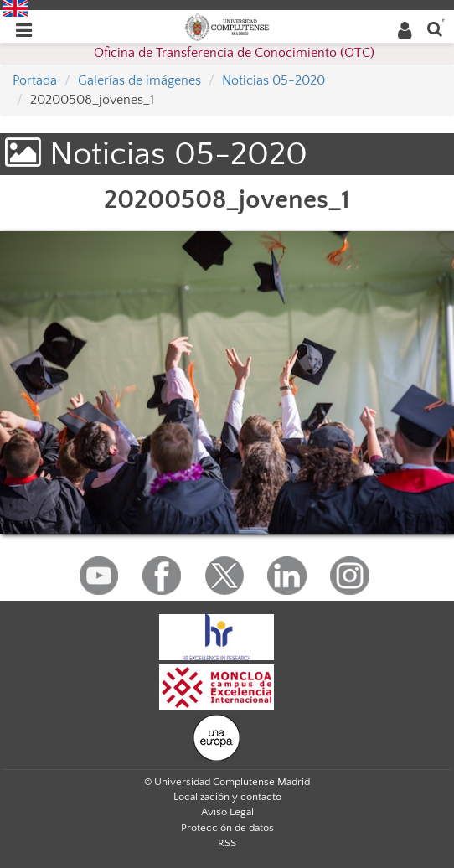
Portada (35, 80)
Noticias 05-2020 (273, 80)
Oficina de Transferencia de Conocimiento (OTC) (234, 53)
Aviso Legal (227, 812)
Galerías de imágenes (139, 80)
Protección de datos (227, 828)
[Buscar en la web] (435, 28)
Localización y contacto (227, 797)
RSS (227, 843)
